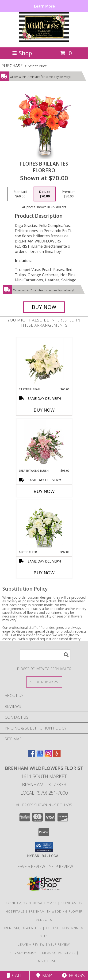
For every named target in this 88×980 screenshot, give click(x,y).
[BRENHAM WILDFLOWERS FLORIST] (44, 40)
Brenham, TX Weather (22, 928)
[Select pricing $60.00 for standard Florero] (20, 194)
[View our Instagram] (48, 756)
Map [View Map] (44, 975)
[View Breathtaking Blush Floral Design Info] (44, 444)
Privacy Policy (23, 953)
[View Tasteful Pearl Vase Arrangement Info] (44, 362)
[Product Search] (45, 655)
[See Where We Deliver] (44, 682)
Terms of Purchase (58, 953)
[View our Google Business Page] (40, 756)
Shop (22, 53)
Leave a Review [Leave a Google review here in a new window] (31, 866)
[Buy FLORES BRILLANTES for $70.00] (44, 307)
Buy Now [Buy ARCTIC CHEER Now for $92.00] (44, 573)
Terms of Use (44, 961)
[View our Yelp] (57, 756)
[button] (44, 847)
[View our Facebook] (31, 756)
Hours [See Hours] (73, 975)
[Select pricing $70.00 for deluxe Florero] (45, 194)
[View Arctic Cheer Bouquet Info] (44, 525)
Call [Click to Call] (15, 975)
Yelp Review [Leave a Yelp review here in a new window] (61, 866)
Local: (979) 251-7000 (44, 793)
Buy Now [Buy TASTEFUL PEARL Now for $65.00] (44, 410)
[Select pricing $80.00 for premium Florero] (69, 194)
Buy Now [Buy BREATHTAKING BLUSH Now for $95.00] (44, 491)
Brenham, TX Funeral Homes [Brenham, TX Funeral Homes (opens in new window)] (31, 903)
